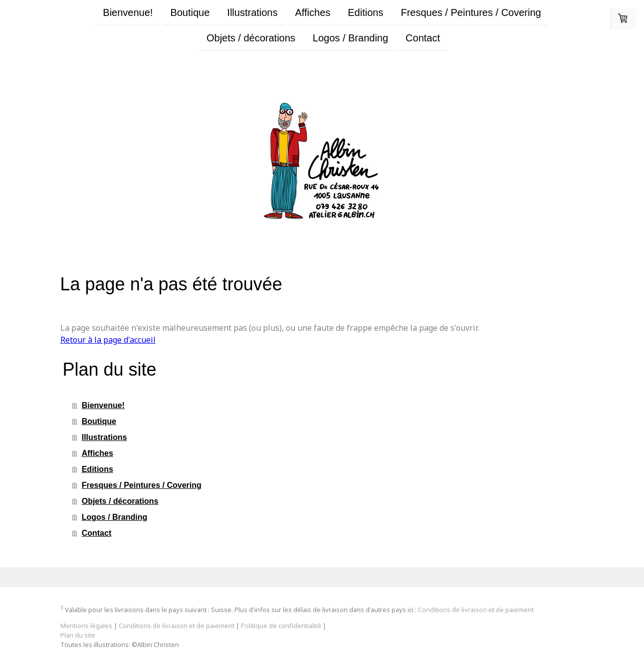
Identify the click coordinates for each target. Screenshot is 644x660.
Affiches (313, 12)
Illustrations (252, 12)
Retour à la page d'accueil (108, 340)
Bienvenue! (128, 12)
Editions (365, 12)
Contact (423, 39)
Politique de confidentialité (281, 626)
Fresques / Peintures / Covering (471, 12)
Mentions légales (86, 626)
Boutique (190, 12)
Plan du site (78, 635)
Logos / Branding (350, 39)
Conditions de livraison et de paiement (476, 610)
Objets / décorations (251, 39)
